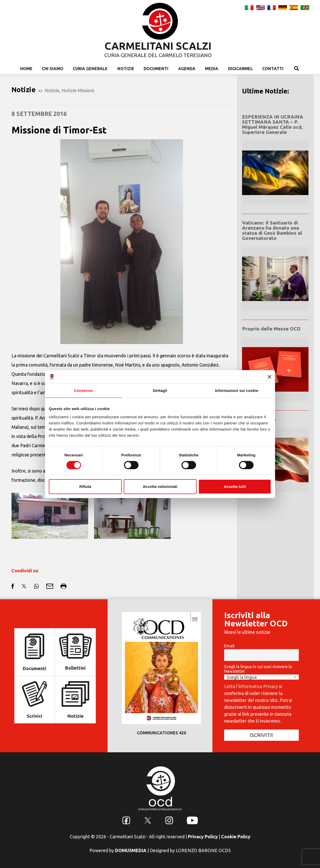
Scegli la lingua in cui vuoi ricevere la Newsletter (258, 669)
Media (212, 69)
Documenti (156, 69)
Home (26, 69)
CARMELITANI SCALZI (158, 46)
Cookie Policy (236, 837)
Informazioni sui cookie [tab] (237, 390)
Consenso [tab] (83, 390)
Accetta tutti (235, 486)
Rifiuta (85, 486)
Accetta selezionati (160, 486)
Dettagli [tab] (160, 390)
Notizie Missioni (78, 90)
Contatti (273, 69)
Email (229, 646)
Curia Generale (90, 69)
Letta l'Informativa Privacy (251, 686)
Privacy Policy (203, 837)
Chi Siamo (53, 69)
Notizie (126, 69)
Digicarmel (240, 69)
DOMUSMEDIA (131, 850)
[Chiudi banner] (269, 377)
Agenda (187, 69)
